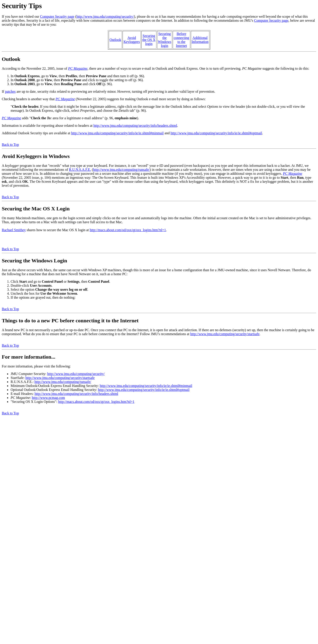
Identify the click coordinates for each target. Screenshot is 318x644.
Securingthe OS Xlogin (149, 40)
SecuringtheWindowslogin (165, 40)
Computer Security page (57, 16)
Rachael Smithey (14, 230)
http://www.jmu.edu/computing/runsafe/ (121, 170)
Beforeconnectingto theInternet (181, 40)
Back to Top (10, 145)
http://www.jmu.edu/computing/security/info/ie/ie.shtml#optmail (216, 133)
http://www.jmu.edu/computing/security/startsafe (225, 334)
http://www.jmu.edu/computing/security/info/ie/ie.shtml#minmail (117, 133)
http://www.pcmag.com (48, 398)
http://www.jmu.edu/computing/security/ (105, 16)
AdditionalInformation (200, 40)
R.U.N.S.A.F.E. (80, 170)
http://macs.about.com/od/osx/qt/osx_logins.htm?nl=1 (128, 230)
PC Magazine (78, 68)
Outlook (115, 40)
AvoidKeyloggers (132, 40)
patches (10, 91)
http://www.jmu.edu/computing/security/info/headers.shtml (135, 126)
